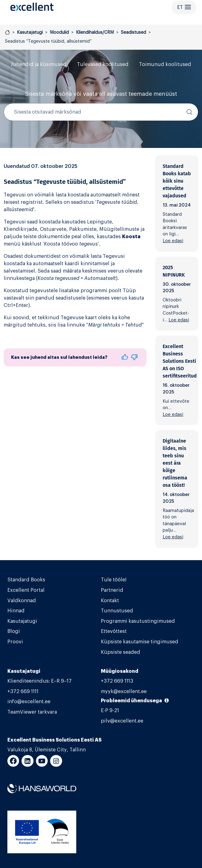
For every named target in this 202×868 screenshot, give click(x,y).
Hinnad (16, 611)
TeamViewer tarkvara (32, 712)
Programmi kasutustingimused (138, 621)
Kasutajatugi (22, 621)
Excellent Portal (26, 590)
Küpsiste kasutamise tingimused (140, 642)
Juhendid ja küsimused (39, 64)
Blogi (14, 631)
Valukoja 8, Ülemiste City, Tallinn (47, 750)
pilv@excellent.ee (122, 721)
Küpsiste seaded (121, 652)
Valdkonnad (22, 601)
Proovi (15, 642)
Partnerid (112, 590)
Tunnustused (117, 611)
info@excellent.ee (29, 702)
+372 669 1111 (23, 692)
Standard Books (26, 580)
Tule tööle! (114, 580)
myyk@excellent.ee (124, 692)
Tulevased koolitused (103, 64)
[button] (125, 357)
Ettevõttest (114, 631)
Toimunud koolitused (165, 64)
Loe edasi (173, 241)
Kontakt (110, 601)
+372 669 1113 (117, 681)
